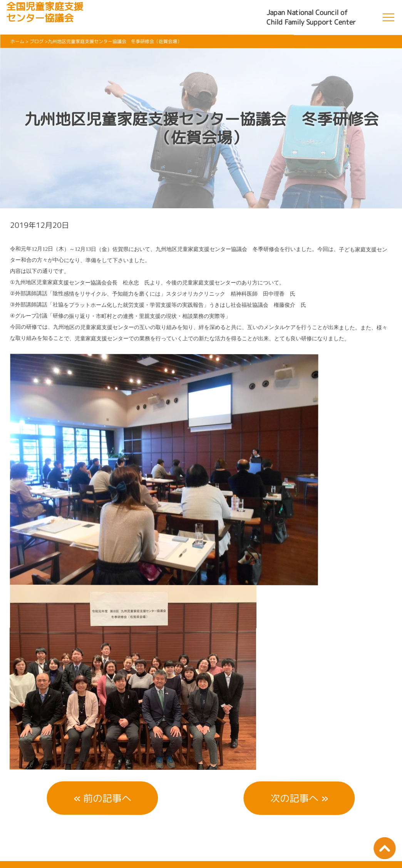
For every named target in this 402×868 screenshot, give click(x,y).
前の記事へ (107, 798)
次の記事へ (294, 798)
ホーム (17, 41)
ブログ (37, 41)
